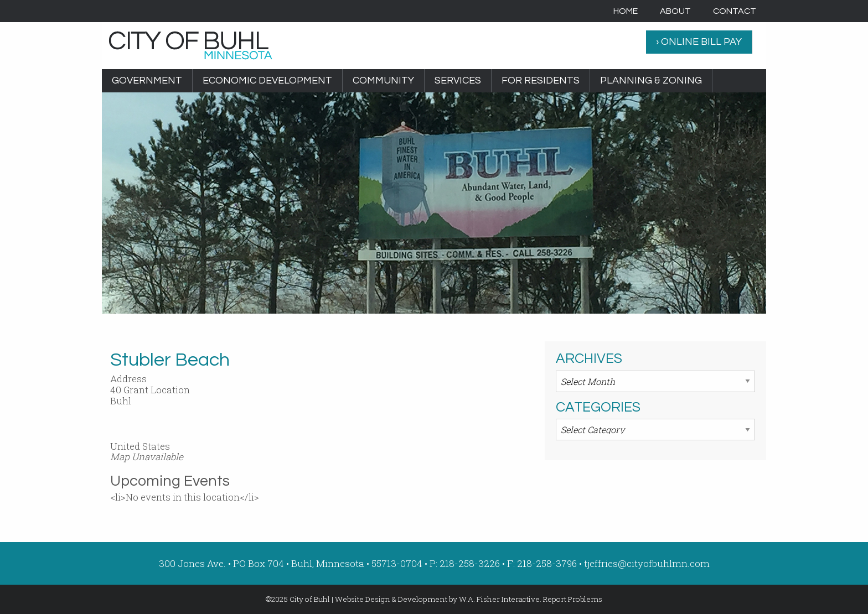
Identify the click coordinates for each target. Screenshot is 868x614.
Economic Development (267, 80)
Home (626, 11)
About (675, 11)
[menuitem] (626, 11)
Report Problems (573, 599)
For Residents (541, 80)
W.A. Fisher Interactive (499, 599)
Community (383, 80)
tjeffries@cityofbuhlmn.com (647, 563)
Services (458, 80)
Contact (735, 11)
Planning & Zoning (651, 80)
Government (147, 80)
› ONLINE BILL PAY (699, 42)
